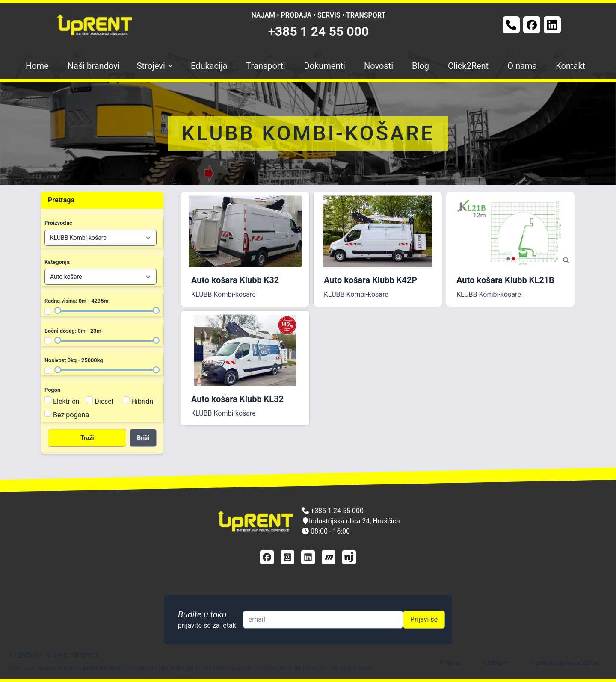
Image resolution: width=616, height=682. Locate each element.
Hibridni (143, 401)
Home (37, 66)
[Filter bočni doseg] (48, 341)
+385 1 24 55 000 (319, 31)
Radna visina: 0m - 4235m (77, 301)
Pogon (52, 390)
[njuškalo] (349, 557)
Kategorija (57, 262)
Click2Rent (468, 66)
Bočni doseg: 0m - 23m (73, 331)
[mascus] (329, 557)
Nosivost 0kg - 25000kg (74, 360)
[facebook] (267, 557)
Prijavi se (424, 619)
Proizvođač (58, 223)
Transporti (265, 66)
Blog (421, 66)
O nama (522, 66)
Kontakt (570, 66)
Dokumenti (325, 66)
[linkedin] (308, 557)
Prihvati (451, 663)
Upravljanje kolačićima (565, 663)
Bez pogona (71, 415)
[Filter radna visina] (48, 311)
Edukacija (209, 66)
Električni (67, 401)
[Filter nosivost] (48, 370)
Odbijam (497, 663)
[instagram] (287, 557)
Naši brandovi (94, 66)
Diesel (104, 401)
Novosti (379, 66)
